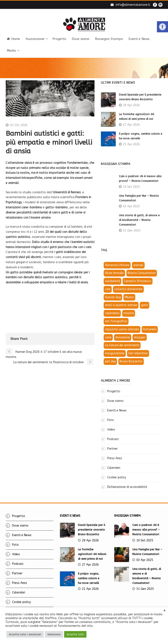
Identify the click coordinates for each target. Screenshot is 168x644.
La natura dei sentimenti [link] (122, 345)
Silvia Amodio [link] (114, 273)
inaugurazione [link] (115, 353)
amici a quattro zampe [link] (121, 305)
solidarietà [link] (112, 281)
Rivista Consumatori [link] (142, 273)
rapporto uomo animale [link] (122, 329)
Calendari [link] (114, 468)
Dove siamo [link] (81, 39)
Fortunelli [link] (150, 329)
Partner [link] (112, 449)
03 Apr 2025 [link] (131, 206)
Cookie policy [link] (117, 477)
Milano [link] (129, 297)
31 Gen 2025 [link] (132, 231)
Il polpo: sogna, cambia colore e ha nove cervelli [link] (89, 578)
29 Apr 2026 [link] (131, 105)
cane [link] (108, 337)
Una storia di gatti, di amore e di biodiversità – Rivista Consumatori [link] (139, 220)
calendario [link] (112, 313)
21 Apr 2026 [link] (131, 144)
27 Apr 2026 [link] (131, 125)
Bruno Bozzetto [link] (131, 361)
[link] (162, 27)
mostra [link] (129, 313)
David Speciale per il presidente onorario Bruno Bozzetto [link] (92, 530)
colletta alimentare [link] (128, 289)
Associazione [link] (35, 39)
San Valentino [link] (138, 353)
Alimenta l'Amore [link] (117, 265)
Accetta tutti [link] (75, 634)
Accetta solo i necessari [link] (25, 634)
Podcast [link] (113, 439)
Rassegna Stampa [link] (109, 39)
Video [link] (111, 430)
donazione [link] (123, 337)
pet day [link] (110, 361)
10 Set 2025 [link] (131, 187)
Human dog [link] (113, 297)
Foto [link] (111, 420)
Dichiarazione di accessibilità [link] (127, 487)
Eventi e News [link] (139, 39)
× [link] (164, 611)
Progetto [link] (59, 39)
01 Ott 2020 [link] (19, 125)
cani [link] (108, 289)
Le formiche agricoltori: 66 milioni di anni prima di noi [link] (92, 554)
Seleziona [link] (54, 634)
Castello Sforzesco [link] (138, 281)
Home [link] (13, 39)
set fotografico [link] (116, 321)
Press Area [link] (115, 458)
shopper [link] (140, 337)
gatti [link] (145, 305)
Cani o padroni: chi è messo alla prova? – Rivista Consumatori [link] (146, 530)
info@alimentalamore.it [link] (133, 5)
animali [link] (138, 265)
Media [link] (11, 51)
